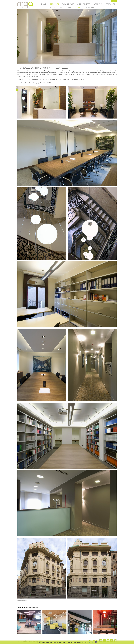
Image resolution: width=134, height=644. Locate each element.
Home (44, 4)
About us (98, 4)
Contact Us (111, 4)
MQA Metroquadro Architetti (25, 5)
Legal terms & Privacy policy (39, 640)
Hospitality (52, 7)
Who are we (68, 4)
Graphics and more (89, 7)
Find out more (91, 642)
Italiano (108, 1)
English (114, 1)
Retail (69, 7)
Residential (62, 7)
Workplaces (78, 7)
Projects (54, 4)
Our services (84, 4)
